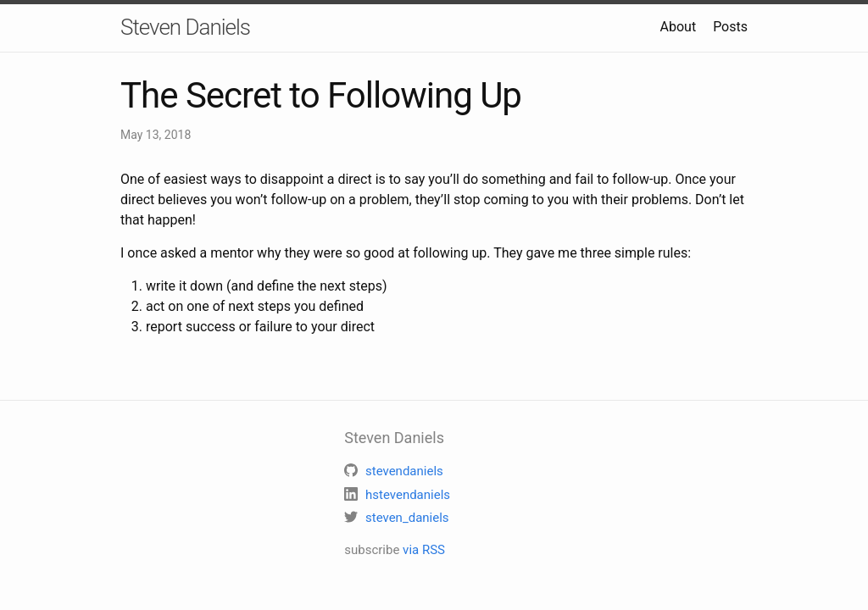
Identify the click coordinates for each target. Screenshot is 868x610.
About (679, 27)
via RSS (424, 550)
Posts (730, 27)
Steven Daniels (185, 27)
